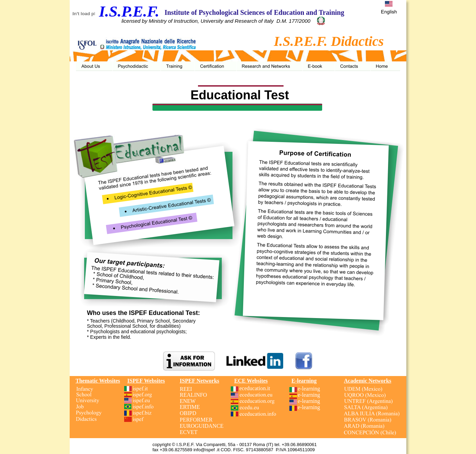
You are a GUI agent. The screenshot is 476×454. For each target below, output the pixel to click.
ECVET (189, 432)
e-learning (309, 389)
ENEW (188, 401)
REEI (186, 389)
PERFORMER (196, 420)
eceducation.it (255, 388)
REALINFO (193, 395)
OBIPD (188, 413)
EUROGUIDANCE (202, 426)
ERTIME (190, 407)
